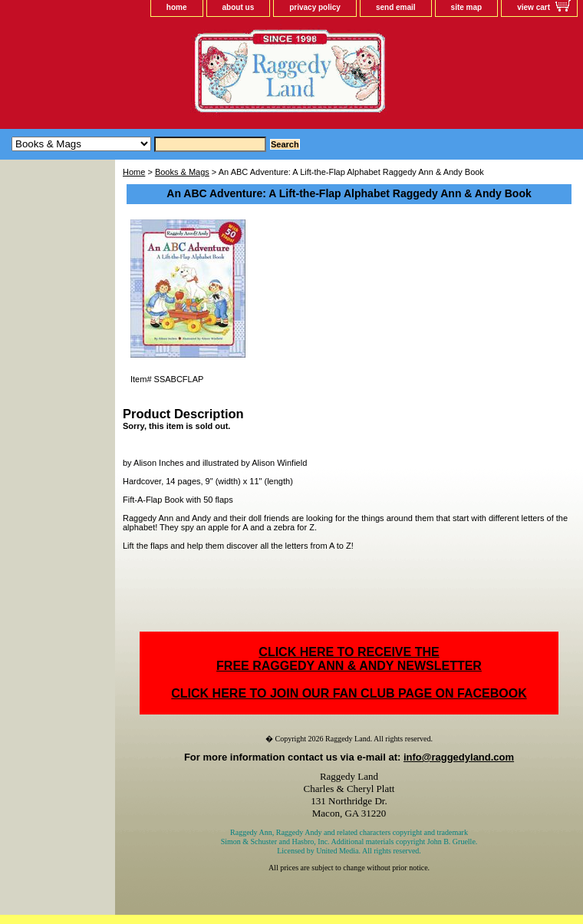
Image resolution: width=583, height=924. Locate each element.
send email (396, 7)
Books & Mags (182, 172)
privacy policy (315, 7)
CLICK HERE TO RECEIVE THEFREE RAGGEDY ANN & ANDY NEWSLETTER (349, 659)
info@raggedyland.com (459, 757)
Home (134, 172)
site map (467, 7)
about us (239, 7)
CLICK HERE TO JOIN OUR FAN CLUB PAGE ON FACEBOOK (349, 693)
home (177, 7)
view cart (534, 7)
